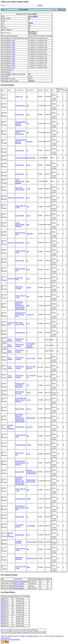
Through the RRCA (33, 636)
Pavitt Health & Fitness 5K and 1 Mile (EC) (21, 463)
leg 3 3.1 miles (31, 358)
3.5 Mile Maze (31, 526)
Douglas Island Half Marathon (31, 481)
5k (27, 96)
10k (28, 207)
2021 (14, 47)
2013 (14, 65)
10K (28, 490)
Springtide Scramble (19, 542)
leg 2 (28, 198)
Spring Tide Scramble (19, 287)
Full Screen (62, 10)
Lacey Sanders (33, 16)
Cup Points (8, 74)
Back (55, 10)
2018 (14, 54)
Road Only (30, 234)
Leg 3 (28, 535)
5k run (28, 165)
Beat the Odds (20, 114)
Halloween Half (20, 105)
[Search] (21, 6)
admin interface (5, 638)
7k (27, 463)
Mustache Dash (20, 332)
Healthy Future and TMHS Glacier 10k (20, 385)
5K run (29, 409)
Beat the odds (20, 165)
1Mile (28, 567)
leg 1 (28, 243)
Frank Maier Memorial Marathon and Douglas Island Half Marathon (20, 305)
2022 (14, 45)
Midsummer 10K (32, 558)
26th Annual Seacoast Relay (20, 323)
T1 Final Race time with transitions (31, 345)
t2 (27, 340)
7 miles (29, 287)
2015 (14, 61)
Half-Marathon (31, 158)
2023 (14, 43)
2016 (14, 58)
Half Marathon (31, 418)
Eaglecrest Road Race (21, 581)
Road (28, 270)
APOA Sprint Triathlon (19, 340)
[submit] (40, 6)
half (28, 105)
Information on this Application (10, 639)
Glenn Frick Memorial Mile (20, 189)
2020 (14, 49)
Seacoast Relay (20, 198)
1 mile (28, 189)
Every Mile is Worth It (20, 526)
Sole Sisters (11, 198)
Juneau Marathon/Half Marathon (20, 181)
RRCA (24, 636)
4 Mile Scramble (32, 542)
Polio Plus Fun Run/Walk (20, 393)
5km (28, 114)
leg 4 (28, 323)
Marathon (29, 141)
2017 (14, 56)
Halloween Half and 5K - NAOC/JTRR (20, 132)
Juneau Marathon (21, 158)
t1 (27, 351)
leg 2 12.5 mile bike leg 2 (31, 367)
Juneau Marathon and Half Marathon (21, 123)
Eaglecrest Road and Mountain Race (20, 314)
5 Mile (28, 499)
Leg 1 (28, 279)
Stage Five (30, 427)
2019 (14, 52)
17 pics (30, 76)
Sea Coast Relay (20, 584)
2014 (14, 63)
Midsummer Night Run (19, 558)
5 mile (28, 454)
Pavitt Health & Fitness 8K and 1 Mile (21, 508)
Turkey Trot (19, 96)
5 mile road (30, 314)
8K (27, 508)
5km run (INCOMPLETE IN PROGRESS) (32, 472)
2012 (14, 67)
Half (28, 181)
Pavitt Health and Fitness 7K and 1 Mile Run (21, 400)
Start (3, 10)
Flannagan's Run (20, 445)
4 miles (29, 445)
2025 (14, 40)
